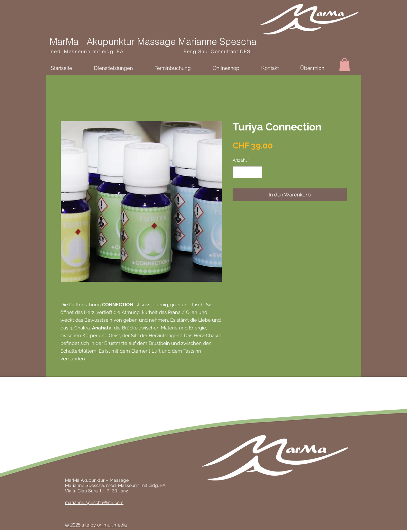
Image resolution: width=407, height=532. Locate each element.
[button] (345, 65)
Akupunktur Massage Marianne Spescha (171, 41)
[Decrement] (238, 172)
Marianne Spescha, (86, 485)
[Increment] (257, 172)
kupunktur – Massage (106, 480)
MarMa (64, 41)
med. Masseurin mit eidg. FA (117, 51)
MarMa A (74, 480)
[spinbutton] (247, 172)
